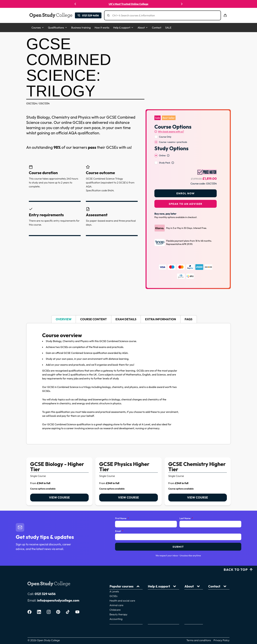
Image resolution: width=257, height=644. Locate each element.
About (143, 28)
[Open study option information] (168, 147)
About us (180, 580)
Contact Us (214, 580)
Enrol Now (185, 185)
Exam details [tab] (126, 311)
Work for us (214, 589)
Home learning (154, 594)
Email (119, 523)
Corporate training (219, 585)
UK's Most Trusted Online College (128, 4)
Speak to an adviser (186, 195)
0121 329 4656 (45, 585)
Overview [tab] (64, 311)
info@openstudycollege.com (58, 592)
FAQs (148, 608)
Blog (148, 603)
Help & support (123, 28)
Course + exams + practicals (173, 134)
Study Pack (165, 154)
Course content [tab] (93, 311)
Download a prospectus (189, 594)
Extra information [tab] (160, 311)
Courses (38, 28)
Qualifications (58, 28)
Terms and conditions (199, 626)
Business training (81, 28)
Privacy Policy (222, 626)
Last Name (186, 510)
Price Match (215, 594)
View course (59, 489)
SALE (168, 28)
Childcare (119, 599)
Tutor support (153, 585)
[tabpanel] (128, 375)
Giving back (182, 589)
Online (162, 147)
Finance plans (153, 599)
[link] (59, 473)
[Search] (160, 15)
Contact (157, 28)
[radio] (156, 128)
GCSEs (117, 585)
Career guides (153, 589)
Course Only (165, 128)
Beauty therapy (122, 603)
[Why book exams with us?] (169, 123)
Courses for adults (186, 585)
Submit (178, 538)
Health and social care (126, 589)
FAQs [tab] (189, 311)
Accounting (120, 608)
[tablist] (128, 311)
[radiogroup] (186, 131)
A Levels (118, 580)
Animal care (120, 594)
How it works (102, 28)
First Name (122, 510)
